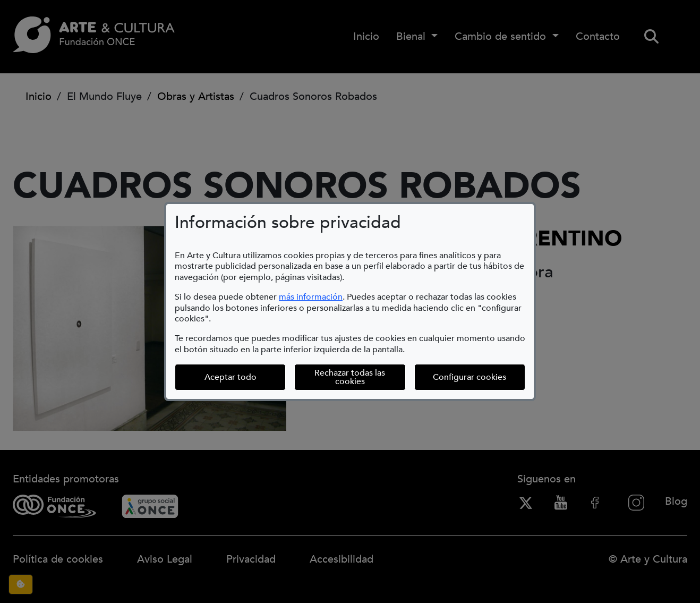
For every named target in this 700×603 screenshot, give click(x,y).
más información (311, 297)
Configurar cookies (479, 377)
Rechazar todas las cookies (350, 377)
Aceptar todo (231, 377)
